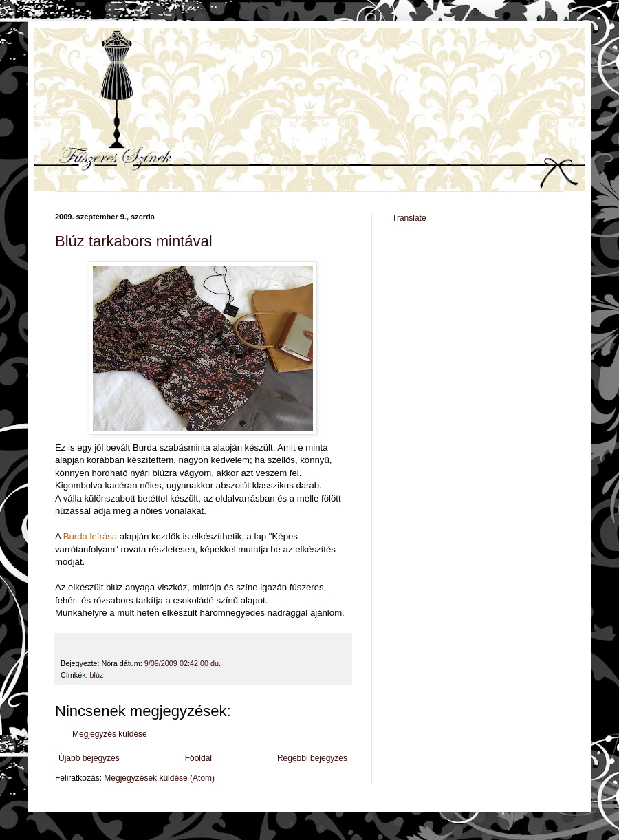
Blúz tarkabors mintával (134, 241)
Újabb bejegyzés (89, 758)
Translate (409, 218)
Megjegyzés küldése (110, 734)
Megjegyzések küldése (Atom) (159, 778)
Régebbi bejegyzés (312, 758)
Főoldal (198, 758)
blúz (97, 675)
